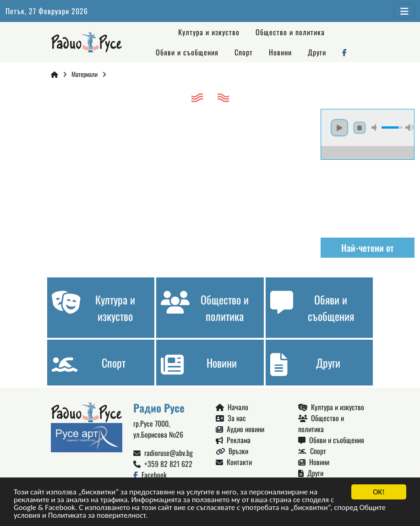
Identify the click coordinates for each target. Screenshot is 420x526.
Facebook (150, 475)
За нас (231, 418)
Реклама (233, 440)
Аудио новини (240, 429)
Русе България (368, 194)
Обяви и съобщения (187, 52)
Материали (85, 74)
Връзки (232, 451)
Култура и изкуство (209, 32)
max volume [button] (409, 127)
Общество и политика (290, 32)
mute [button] (376, 127)
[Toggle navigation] (404, 11)
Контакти (234, 462)
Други (317, 52)
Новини (280, 52)
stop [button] (360, 128)
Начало (232, 407)
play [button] (339, 128)
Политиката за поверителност (97, 516)
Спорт (244, 52)
